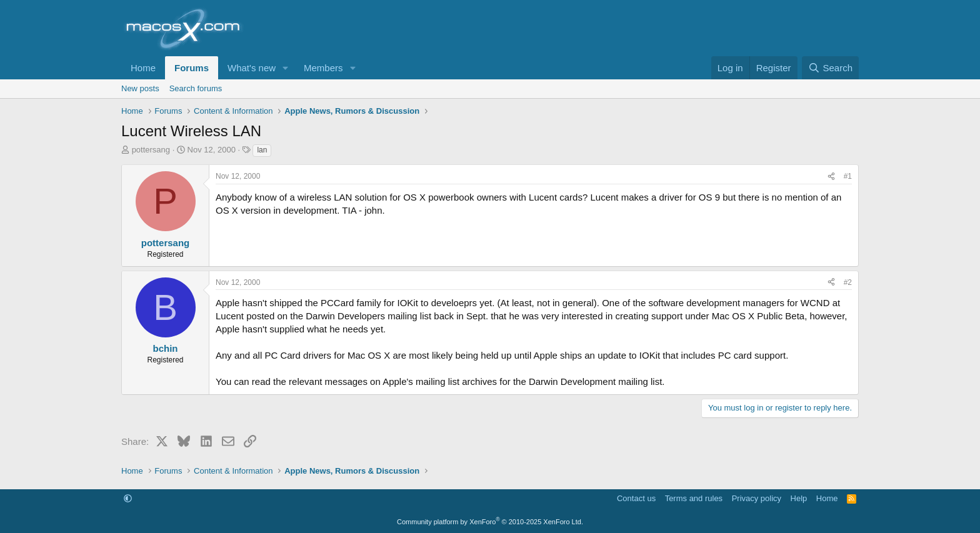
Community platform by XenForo (490, 522)
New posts (140, 88)
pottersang (151, 150)
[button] (286, 68)
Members (323, 68)
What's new (252, 68)
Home (143, 68)
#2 (848, 282)
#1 (848, 176)
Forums (192, 68)
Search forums (196, 88)
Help (799, 498)
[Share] (831, 177)
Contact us (636, 498)
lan (262, 150)
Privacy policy (757, 498)
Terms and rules (694, 498)
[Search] (830, 68)
